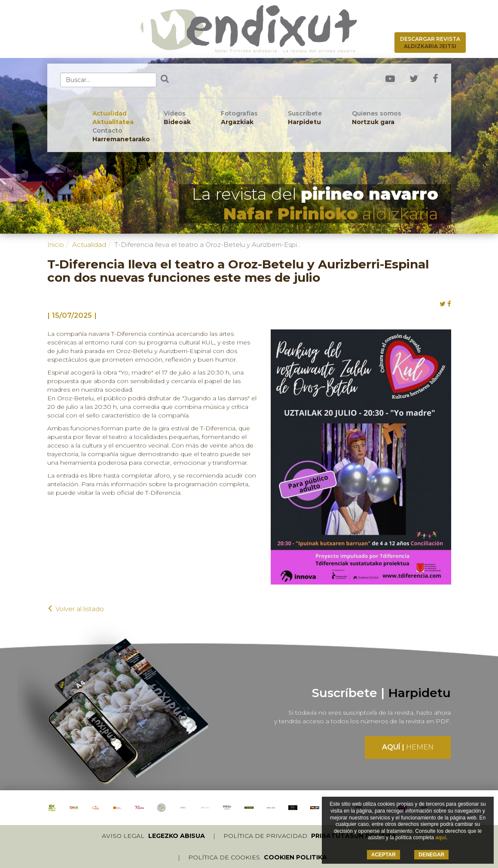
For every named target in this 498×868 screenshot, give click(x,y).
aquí (441, 838)
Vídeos (177, 118)
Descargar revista (430, 43)
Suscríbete (305, 118)
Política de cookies (258, 857)
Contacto (121, 135)
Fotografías (239, 118)
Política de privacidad (310, 836)
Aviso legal (153, 836)
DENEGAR (431, 855)
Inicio (56, 245)
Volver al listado (76, 609)
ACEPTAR (383, 855)
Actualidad (113, 118)
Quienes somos (377, 118)
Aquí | (408, 747)
